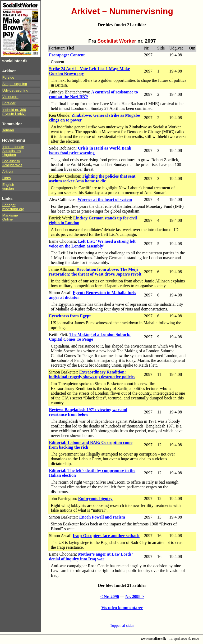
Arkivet (8, 172)
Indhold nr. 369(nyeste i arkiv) (14, 112)
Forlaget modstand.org (13, 207)
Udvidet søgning (15, 90)
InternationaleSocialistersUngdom (13, 151)
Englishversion (8, 187)
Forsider (9, 103)
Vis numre (10, 97)
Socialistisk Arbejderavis (12, 163)
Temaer (8, 130)
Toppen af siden (122, 625)
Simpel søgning (15, 84)
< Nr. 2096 (110, 596)
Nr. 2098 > (135, 596)
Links (7, 178)
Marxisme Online (10, 217)
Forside (8, 77)
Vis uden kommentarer (122, 608)
